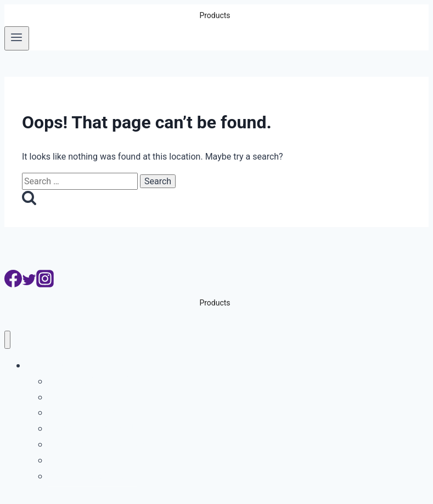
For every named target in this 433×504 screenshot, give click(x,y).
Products (46, 365)
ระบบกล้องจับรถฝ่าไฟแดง (104, 428)
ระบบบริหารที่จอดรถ (93, 397)
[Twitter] (29, 284)
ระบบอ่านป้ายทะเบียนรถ (100, 381)
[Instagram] (45, 284)
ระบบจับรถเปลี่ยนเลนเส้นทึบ (108, 444)
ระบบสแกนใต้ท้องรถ (93, 476)
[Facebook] (13, 284)
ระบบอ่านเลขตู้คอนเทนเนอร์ (109, 412)
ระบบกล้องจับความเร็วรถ (102, 460)
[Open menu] (17, 38)
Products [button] (215, 15)
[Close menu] (7, 340)
